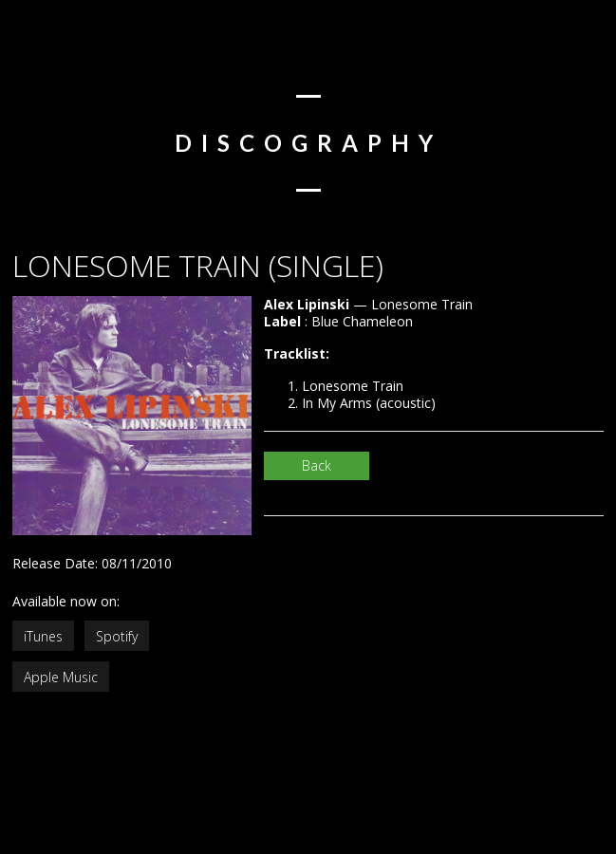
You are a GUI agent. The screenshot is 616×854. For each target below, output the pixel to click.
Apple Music (61, 677)
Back (317, 465)
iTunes (43, 636)
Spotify (117, 636)
